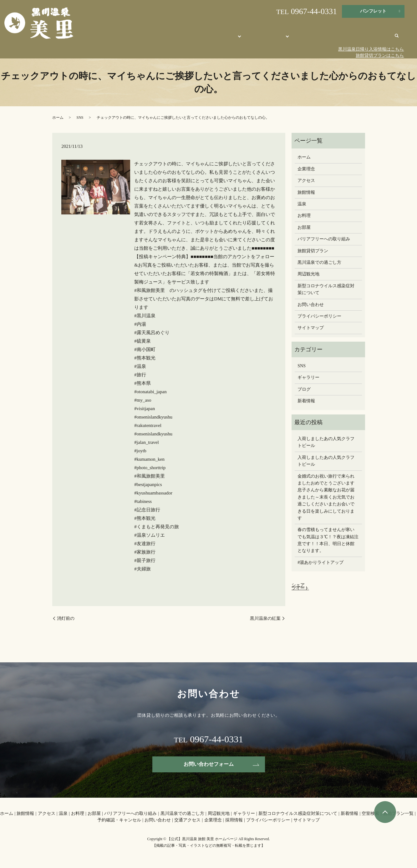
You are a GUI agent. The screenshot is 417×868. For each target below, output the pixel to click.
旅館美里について (238, 38)
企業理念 (306, 169)
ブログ (304, 389)
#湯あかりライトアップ (320, 562)
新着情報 (306, 401)
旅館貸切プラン (313, 251)
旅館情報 (306, 192)
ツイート (300, 588)
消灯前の (68, 618)
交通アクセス (377, 38)
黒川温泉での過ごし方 (319, 262)
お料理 (304, 216)
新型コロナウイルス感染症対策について (326, 289)
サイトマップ (311, 328)
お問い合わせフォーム (209, 764)
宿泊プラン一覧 (398, 813)
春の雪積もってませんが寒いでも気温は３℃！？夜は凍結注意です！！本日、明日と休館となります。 (328, 540)
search (397, 39)
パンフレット (373, 11)
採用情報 (234, 820)
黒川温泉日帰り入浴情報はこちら (371, 49)
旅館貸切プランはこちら (380, 55)
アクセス (306, 181)
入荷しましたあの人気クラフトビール (326, 442)
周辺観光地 (317, 38)
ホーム (58, 118)
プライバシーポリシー (319, 316)
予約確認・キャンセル (119, 820)
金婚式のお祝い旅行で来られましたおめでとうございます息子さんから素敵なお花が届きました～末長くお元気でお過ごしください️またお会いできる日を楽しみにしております (326, 497)
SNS (80, 118)
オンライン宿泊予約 (280, 38)
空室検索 (370, 813)
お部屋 (304, 227)
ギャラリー (308, 377)
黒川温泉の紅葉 (265, 618)
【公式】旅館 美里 (198, 38)
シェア (298, 585)
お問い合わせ (346, 38)
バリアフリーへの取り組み (324, 239)
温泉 (302, 204)
